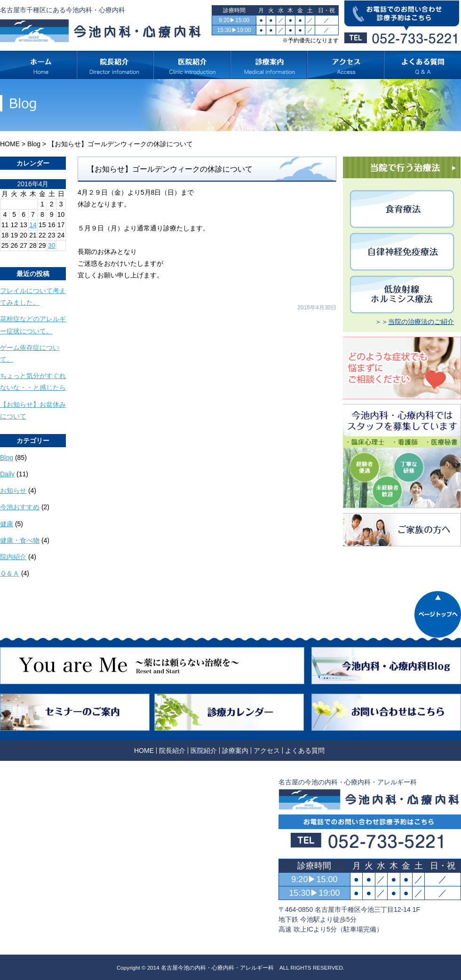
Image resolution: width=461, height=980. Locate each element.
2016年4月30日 (317, 308)
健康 (7, 524)
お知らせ (13, 490)
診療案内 (235, 751)
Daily (7, 474)
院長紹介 (172, 751)
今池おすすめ (20, 507)
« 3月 (8, 254)
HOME (10, 144)
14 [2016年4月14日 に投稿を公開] (33, 225)
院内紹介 (13, 557)
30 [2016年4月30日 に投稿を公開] (52, 245)
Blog (34, 144)
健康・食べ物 (20, 540)
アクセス (267, 751)
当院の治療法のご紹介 (421, 322)
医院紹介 (204, 751)
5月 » (29, 254)
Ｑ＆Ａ (10, 573)
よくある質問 (305, 751)
